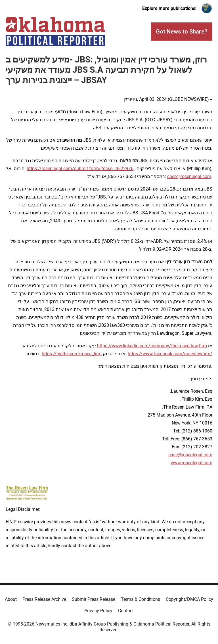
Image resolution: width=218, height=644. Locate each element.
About (11, 599)
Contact (126, 611)
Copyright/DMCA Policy (189, 599)
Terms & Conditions (141, 599)
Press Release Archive (44, 599)
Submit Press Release (94, 599)
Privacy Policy (98, 611)
